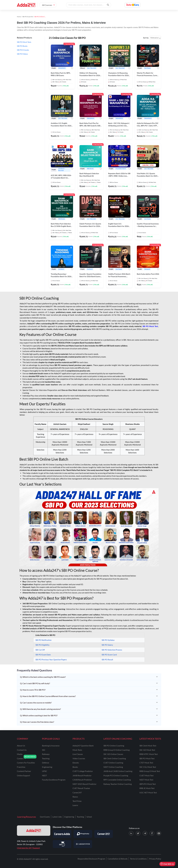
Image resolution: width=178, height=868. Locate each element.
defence (46, 763)
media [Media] (20, 754)
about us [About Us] (21, 746)
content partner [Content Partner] (24, 771)
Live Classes (78, 754)
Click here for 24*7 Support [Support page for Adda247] (28, 848)
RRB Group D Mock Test (150, 771)
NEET (44, 775)
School (89, 817)
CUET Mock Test (146, 775)
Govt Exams (45, 817)
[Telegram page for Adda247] (145, 833)
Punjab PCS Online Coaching (116, 775)
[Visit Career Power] (83, 844)
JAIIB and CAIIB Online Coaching (118, 771)
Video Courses (79, 758)
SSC (44, 750)
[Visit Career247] (104, 834)
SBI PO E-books (23, 50)
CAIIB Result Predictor (82, 780)
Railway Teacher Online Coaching (118, 784)
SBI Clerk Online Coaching (115, 758)
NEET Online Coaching (113, 767)
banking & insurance (51, 746)
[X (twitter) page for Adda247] (138, 833)
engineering (47, 767)
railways (46, 754)
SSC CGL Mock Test (148, 767)
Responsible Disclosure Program (91, 859)
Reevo (75, 797)
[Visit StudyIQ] (62, 844)
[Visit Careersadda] (62, 834)
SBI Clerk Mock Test (148, 746)
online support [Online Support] (23, 775)
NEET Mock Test (146, 780)
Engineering (69, 817)
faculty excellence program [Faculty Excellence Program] (54, 780)
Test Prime (77, 801)
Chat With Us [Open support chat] (167, 864)
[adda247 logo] (34, 831)
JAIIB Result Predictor (82, 775)
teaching (46, 758)
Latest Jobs (57, 817)
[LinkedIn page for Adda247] (131, 833)
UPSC (45, 771)
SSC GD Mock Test (147, 750)
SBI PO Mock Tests (24, 42)
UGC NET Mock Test (148, 792)
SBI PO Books (22, 46)
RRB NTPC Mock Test (149, 754)
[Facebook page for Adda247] (152, 833)
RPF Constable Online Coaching (117, 780)
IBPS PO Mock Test (148, 784)
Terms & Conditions (138, 859)
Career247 (77, 792)
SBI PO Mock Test (147, 758)
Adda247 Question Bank (83, 746)
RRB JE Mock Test (147, 788)
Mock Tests (77, 750)
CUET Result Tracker (81, 788)
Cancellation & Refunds (118, 859)
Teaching (80, 817)
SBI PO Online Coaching (114, 746)
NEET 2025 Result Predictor (84, 784)
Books (75, 767)
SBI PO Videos (22, 54)
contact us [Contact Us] (22, 750)
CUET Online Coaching (113, 763)
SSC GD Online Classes (113, 754)
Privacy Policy (155, 859)
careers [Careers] (20, 758)
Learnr (75, 805)
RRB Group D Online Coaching (117, 750)
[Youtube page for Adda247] (159, 833)
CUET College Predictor (83, 771)
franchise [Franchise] (21, 767)
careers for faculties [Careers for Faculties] (26, 763)
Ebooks (76, 763)
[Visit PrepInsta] (83, 834)
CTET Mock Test (146, 763)
